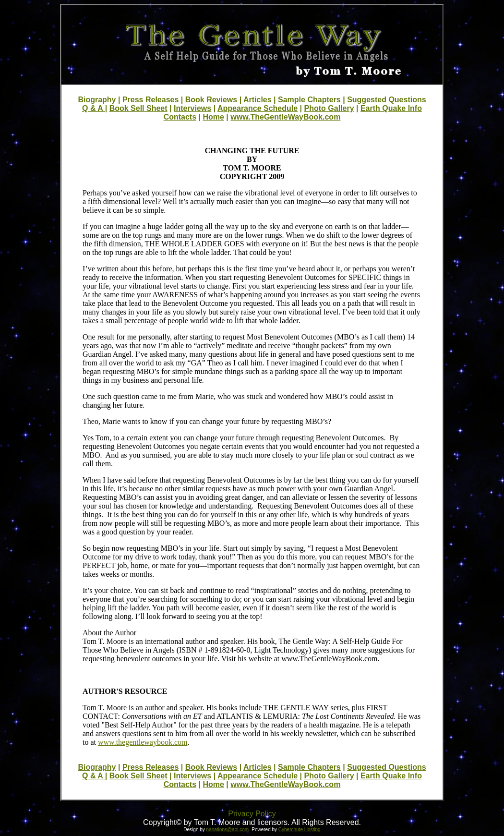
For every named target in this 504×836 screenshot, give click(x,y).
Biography (97, 100)
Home (213, 117)
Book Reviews (211, 100)
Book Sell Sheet (138, 108)
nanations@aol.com (228, 830)
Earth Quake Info (391, 108)
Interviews (192, 108)
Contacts (180, 117)
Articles (258, 100)
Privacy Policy (252, 814)
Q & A (94, 108)
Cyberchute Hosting (300, 830)
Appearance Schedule (258, 108)
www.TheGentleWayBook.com (285, 117)
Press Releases (150, 100)
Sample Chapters (309, 100)
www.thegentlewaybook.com (143, 742)
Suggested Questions (386, 100)
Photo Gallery (329, 108)
